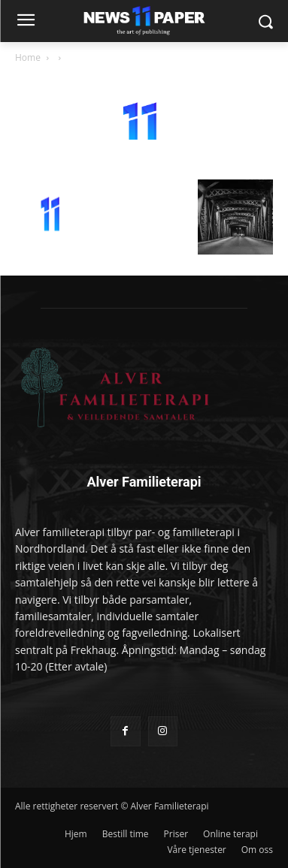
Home (28, 57)
